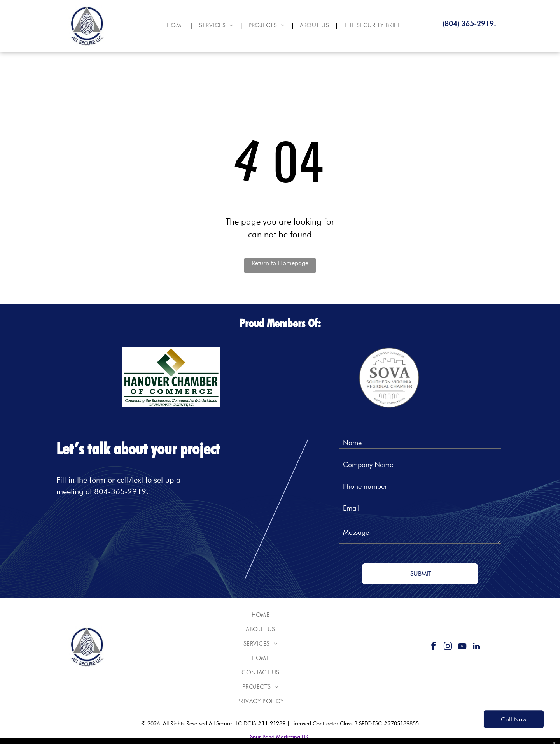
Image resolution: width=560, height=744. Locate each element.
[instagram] (448, 647)
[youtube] (462, 647)
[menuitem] (177, 25)
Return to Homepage (280, 263)
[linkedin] (476, 647)
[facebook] (433, 647)
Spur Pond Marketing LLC (280, 737)
